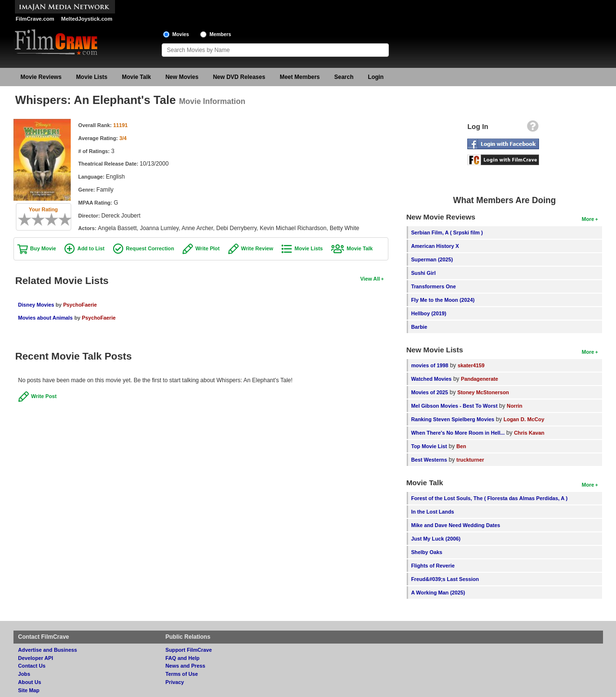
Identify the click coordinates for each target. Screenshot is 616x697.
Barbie (419, 327)
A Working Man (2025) (438, 593)
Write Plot (207, 248)
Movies (181, 34)
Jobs (24, 674)
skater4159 (471, 365)
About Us (30, 682)
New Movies (182, 77)
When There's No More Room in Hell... (458, 433)
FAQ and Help (183, 658)
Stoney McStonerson (483, 392)
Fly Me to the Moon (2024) (443, 300)
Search (344, 77)
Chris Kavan (529, 433)
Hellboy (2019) (429, 313)
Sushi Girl (423, 273)
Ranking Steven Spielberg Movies (453, 419)
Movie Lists (92, 77)
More (588, 219)
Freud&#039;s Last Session (445, 579)
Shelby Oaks (427, 552)
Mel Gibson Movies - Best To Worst (454, 406)
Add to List (91, 248)
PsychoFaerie (80, 305)
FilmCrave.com (35, 19)
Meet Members (300, 77)
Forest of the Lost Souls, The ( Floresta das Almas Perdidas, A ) (489, 498)
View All (370, 279)
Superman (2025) (432, 259)
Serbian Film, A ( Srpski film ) (447, 232)
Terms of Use (182, 674)
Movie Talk (136, 77)
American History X (435, 246)
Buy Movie (43, 248)
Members (220, 34)
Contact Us (32, 666)
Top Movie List (429, 446)
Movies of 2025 (430, 392)
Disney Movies (37, 305)
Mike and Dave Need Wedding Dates (456, 525)
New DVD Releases (239, 77)
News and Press (186, 666)
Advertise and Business (48, 650)
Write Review (257, 248)
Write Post (44, 396)
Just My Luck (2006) (436, 539)
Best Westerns (429, 460)
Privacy (175, 682)
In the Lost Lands (432, 512)
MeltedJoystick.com (87, 19)
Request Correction (150, 248)
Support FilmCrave (189, 650)
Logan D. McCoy (524, 419)
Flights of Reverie (433, 566)
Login (376, 77)
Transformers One (433, 286)
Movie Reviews (41, 77)
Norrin (514, 406)
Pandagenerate (480, 379)
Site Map (29, 690)
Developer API (36, 658)
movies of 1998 (430, 365)
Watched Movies (431, 379)
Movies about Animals (46, 318)
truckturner (470, 460)
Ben (461, 446)
